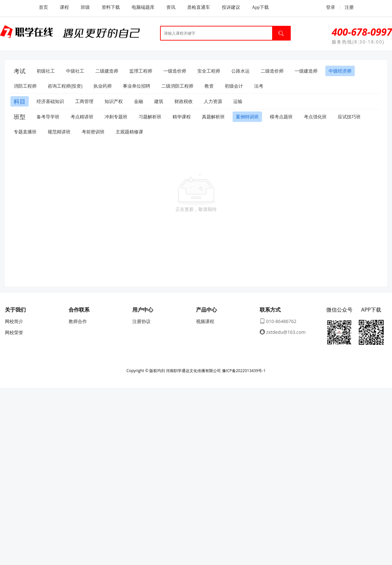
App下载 (260, 7)
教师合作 (78, 321)
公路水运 (240, 71)
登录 (327, 7)
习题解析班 (150, 117)
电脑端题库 (143, 7)
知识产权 (114, 101)
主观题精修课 (129, 132)
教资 (209, 86)
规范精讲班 (59, 132)
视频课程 (205, 321)
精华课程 (182, 117)
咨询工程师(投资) (65, 86)
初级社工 (46, 71)
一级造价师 (175, 71)
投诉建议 (231, 7)
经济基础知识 (50, 101)
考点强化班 (315, 117)
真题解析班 (213, 117)
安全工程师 (209, 71)
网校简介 (14, 321)
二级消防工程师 (177, 86)
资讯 (171, 7)
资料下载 (111, 7)
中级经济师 (340, 71)
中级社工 (75, 71)
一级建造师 (306, 71)
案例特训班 (247, 117)
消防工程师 (25, 86)
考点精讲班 (82, 117)
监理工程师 (141, 71)
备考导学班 (48, 117)
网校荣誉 (14, 332)
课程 (64, 7)
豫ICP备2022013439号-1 (244, 371)
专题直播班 (25, 132)
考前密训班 (93, 132)
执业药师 (103, 86)
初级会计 (234, 86)
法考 (259, 86)
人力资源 (213, 101)
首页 (43, 7)
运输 (238, 101)
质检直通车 (199, 7)
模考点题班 (281, 117)
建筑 (159, 101)
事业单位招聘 (137, 86)
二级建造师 (107, 71)
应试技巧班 (349, 117)
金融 (139, 101)
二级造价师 (272, 71)
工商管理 (84, 101)
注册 (349, 7)
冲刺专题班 (116, 117)
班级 (85, 7)
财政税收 (184, 101)
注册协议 (141, 321)
